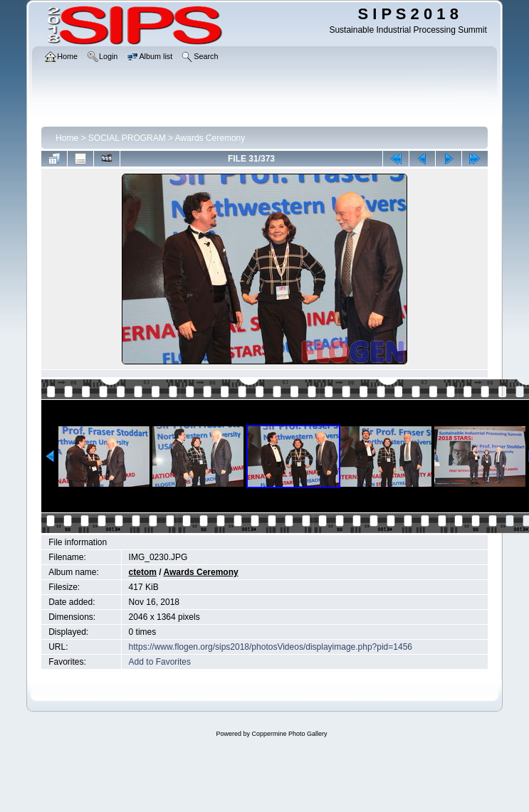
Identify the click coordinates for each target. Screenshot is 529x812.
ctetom (143, 572)
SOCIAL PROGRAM (127, 138)
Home (67, 138)
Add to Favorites (160, 662)
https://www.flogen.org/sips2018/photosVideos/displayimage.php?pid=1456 (271, 647)
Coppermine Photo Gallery (289, 734)
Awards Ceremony (210, 138)
